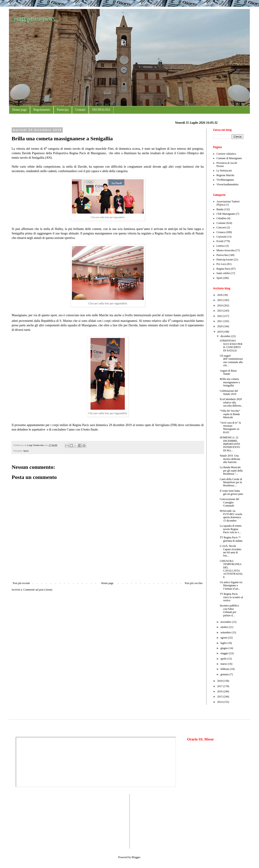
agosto (224, 638)
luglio (224, 643)
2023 (220, 311)
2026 (220, 295)
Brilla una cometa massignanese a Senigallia (230, 382)
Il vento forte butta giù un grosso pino (231, 492)
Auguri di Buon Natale (228, 372)
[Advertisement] (29, 821)
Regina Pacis (223, 269)
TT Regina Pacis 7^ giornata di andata (231, 539)
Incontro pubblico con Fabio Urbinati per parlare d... (229, 610)
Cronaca (221, 232)
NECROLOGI (101, 110)
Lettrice (221, 246)
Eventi (220, 241)
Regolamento (42, 110)
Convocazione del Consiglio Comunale (229, 502)
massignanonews (34, 18)
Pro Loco (221, 264)
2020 (220, 326)
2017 (220, 686)
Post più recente (21, 583)
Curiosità (221, 237)
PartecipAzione (225, 260)
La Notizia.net (224, 171)
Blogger (136, 857)
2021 (220, 321)
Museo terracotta (226, 250)
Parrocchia (222, 255)
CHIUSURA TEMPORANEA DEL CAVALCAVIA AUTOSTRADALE (231, 569)
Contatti (80, 110)
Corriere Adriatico (226, 154)
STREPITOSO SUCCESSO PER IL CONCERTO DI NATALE (231, 345)
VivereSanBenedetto (228, 184)
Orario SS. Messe (200, 739)
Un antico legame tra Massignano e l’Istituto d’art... (231, 586)
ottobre (225, 627)
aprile (224, 659)
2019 (220, 332)
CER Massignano (226, 214)
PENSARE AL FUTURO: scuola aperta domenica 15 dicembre (231, 516)
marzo (224, 664)
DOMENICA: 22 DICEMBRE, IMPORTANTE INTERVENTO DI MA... (230, 444)
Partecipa (63, 110)
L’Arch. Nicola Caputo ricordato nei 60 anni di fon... (231, 551)
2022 (220, 316)
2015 (220, 697)
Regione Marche (225, 175)
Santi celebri (223, 273)
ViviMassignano (225, 180)
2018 (220, 681)
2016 (220, 691)
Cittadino (221, 218)
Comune (221, 223)
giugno (224, 648)
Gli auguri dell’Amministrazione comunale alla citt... (231, 360)
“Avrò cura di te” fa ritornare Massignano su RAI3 (230, 428)
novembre (226, 622)
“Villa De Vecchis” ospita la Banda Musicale (230, 414)
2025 (220, 300)
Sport (26, 451)
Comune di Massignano (229, 158)
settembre (226, 632)
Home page (19, 110)
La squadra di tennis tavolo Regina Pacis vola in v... (231, 529)
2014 (220, 702)
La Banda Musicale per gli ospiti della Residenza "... (231, 471)
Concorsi (221, 227)
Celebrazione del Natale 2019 (229, 392)
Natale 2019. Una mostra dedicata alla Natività (230, 459)
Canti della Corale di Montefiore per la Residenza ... (231, 482)
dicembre (226, 336)
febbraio (225, 669)
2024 (220, 305)
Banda (220, 209)
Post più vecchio (194, 583)
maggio (225, 653)
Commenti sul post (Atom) (38, 590)
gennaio (225, 674)
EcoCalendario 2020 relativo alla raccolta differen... (231, 402)
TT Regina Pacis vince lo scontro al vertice (231, 597)
